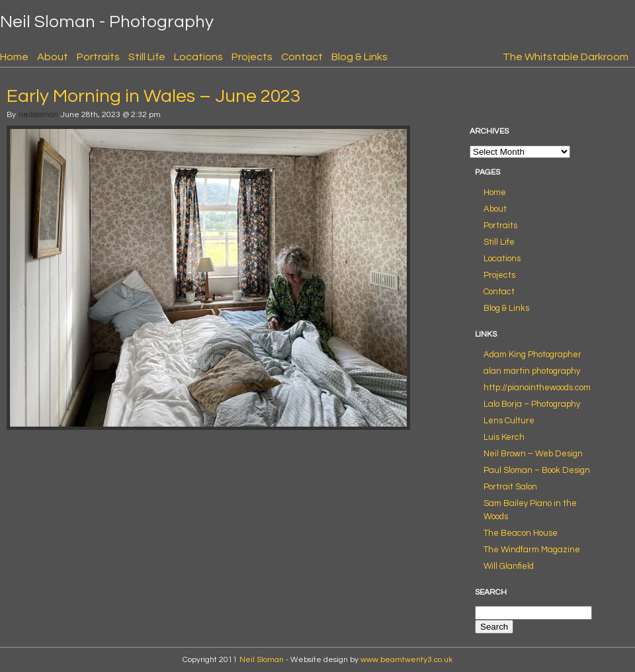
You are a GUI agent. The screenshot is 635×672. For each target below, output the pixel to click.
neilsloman (38, 115)
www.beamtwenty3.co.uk (406, 660)
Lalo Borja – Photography (532, 404)
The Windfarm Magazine (532, 550)
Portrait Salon (510, 487)
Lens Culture (509, 421)
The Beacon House (521, 533)
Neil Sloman (262, 660)
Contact (302, 57)
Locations (198, 57)
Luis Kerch (504, 437)
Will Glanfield (509, 566)
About (53, 57)
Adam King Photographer (532, 355)
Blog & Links (360, 57)
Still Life (147, 57)
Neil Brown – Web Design (533, 454)
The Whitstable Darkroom (566, 57)
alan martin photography (532, 371)
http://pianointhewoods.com (537, 388)
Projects (252, 57)
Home (14, 57)
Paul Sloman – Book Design (537, 470)
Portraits (98, 57)
